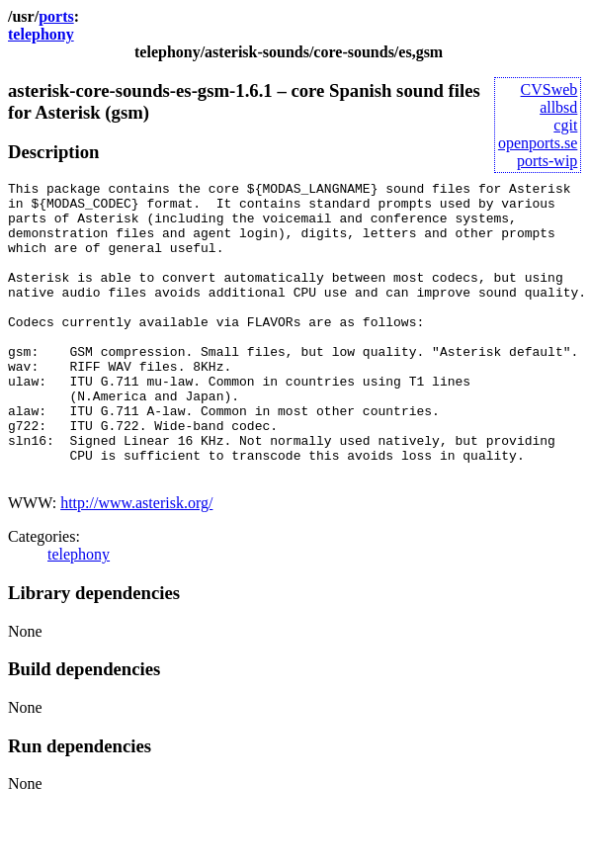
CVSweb (549, 89)
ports (56, 16)
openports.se (538, 143)
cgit (565, 125)
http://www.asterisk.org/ (136, 562)
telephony (41, 34)
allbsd (558, 107)
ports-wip (547, 161)
